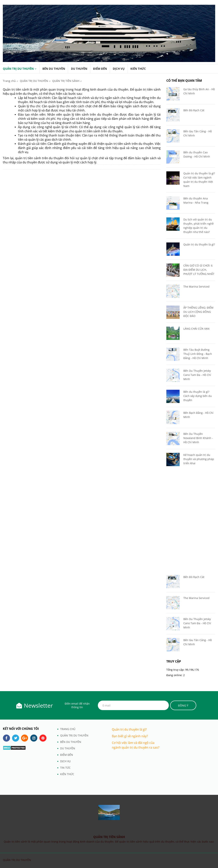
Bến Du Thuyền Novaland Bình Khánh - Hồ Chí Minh (198, 438)
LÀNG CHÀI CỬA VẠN (196, 329)
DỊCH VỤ (119, 69)
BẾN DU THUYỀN (54, 69)
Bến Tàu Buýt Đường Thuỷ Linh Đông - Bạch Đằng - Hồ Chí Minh (198, 354)
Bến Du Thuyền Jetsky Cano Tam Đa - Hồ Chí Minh (197, 375)
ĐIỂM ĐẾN (100, 69)
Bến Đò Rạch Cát (194, 110)
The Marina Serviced (196, 287)
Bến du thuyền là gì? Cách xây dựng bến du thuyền (198, 396)
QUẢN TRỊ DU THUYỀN (18, 69)
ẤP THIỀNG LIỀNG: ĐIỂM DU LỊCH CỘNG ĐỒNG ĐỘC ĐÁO (198, 312)
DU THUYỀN (79, 69)
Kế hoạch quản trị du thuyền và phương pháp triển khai (199, 459)
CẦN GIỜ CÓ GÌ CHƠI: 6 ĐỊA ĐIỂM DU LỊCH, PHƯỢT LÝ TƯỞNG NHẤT (199, 270)
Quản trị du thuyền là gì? (199, 244)
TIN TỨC (65, 768)
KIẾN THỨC (138, 69)
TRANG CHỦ (68, 729)
